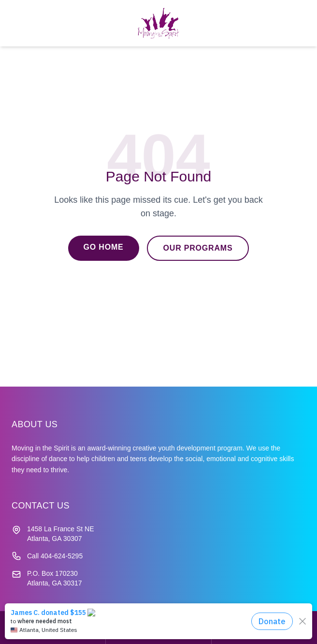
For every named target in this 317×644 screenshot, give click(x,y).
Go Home (104, 247)
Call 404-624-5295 (55, 556)
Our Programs (198, 248)
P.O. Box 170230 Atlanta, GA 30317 (55, 578)
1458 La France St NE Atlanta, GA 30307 (61, 534)
